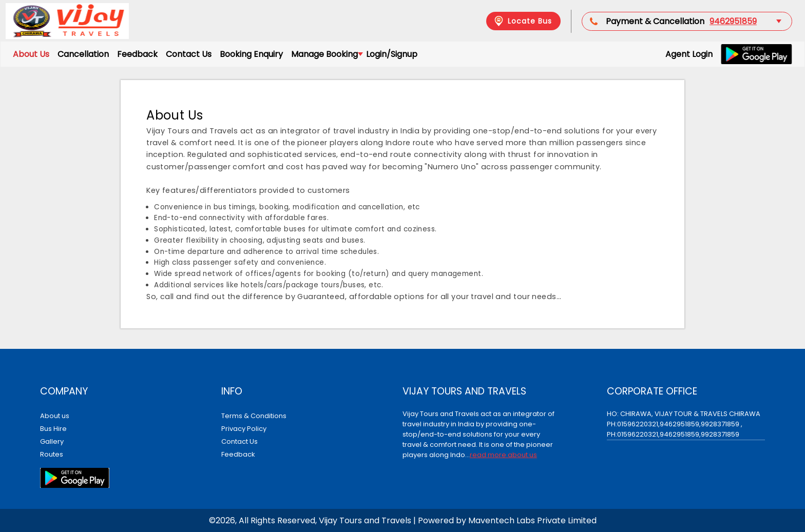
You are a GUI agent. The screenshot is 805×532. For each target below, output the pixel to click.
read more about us (503, 455)
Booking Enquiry (251, 54)
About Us (31, 54)
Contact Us (189, 54)
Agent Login (689, 54)
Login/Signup (392, 54)
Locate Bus (522, 21)
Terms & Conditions (254, 416)
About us (55, 416)
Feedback (137, 54)
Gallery (52, 441)
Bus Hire (53, 429)
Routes (52, 454)
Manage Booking (327, 54)
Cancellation (83, 54)
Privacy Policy (244, 429)
